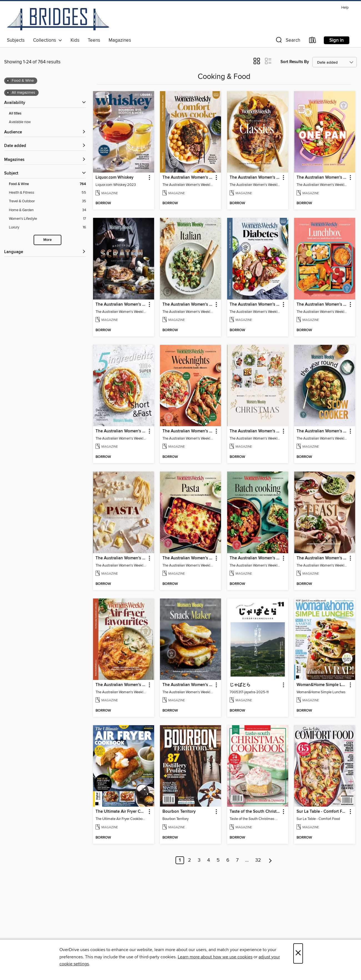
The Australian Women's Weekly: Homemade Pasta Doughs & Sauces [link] (121, 558)
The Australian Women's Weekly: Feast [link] (322, 558)
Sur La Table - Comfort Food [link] (322, 812)
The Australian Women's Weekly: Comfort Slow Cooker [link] (188, 178)
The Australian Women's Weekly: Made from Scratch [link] (121, 305)
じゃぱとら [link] (240, 685)
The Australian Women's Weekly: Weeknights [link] (188, 431)
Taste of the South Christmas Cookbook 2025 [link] (255, 812)
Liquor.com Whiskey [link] (115, 178)
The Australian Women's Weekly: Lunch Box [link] (322, 305)
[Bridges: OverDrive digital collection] (58, 19)
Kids (75, 40)
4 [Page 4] (209, 860)
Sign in (337, 40)
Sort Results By (295, 62)
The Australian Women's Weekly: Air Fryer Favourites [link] (121, 685)
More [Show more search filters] (47, 240)
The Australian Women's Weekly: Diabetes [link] (255, 305)
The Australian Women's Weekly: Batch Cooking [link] (255, 558)
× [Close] (298, 953)
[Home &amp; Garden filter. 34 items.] (47, 210)
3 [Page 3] (199, 860)
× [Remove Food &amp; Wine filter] (8, 81)
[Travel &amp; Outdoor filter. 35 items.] (47, 201)
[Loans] (313, 41)
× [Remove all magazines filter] (8, 93)
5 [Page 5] (218, 860)
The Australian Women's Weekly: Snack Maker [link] (188, 685)
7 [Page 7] (237, 860)
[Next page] (270, 860)
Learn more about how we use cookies (215, 957)
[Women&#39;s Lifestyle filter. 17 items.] (47, 219)
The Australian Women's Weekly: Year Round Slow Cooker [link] (322, 431)
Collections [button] (48, 40)
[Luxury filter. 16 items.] (47, 227)
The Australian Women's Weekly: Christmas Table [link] (255, 431)
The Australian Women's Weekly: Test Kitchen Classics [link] (255, 178)
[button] (287, 41)
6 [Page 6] (228, 860)
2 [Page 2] (190, 860)
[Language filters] (45, 252)
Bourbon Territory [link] (179, 812)
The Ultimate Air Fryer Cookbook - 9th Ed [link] (121, 812)
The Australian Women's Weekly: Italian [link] (188, 305)
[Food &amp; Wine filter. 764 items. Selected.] (47, 184)
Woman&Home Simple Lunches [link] (322, 685)
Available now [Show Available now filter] (20, 122)
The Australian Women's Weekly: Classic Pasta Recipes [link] (188, 558)
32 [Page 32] (258, 860)
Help (345, 8)
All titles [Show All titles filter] (15, 114)
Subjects (16, 40)
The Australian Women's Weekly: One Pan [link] (322, 178)
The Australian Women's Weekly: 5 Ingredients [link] (121, 431)
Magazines (120, 40)
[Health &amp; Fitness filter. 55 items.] (47, 193)
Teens (94, 40)
